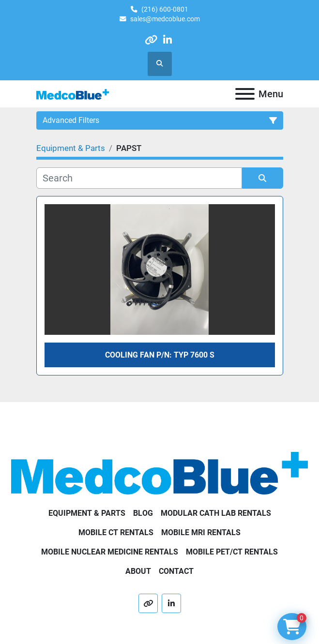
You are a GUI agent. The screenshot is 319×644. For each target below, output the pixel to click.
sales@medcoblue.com (165, 19)
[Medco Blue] (159, 472)
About (138, 571)
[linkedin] (168, 40)
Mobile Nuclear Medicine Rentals (110, 552)
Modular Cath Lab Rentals (216, 513)
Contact (176, 571)
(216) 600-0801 (165, 9)
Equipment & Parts (87, 513)
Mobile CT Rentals (116, 532)
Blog (143, 513)
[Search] (139, 178)
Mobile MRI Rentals (201, 532)
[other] (151, 40)
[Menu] (245, 94)
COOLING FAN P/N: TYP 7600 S (160, 355)
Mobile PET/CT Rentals (232, 552)
